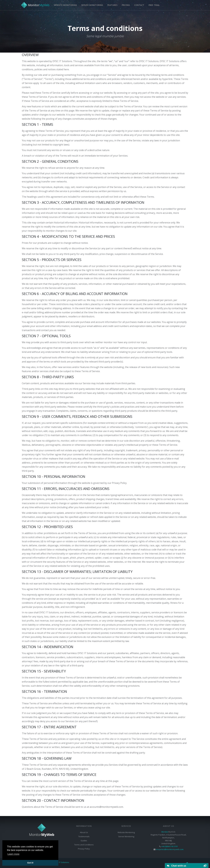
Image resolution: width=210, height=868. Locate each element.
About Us (84, 832)
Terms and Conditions (84, 845)
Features (112, 5)
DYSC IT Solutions (61, 862)
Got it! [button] (30, 863)
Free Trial (154, 5)
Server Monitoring (92, 5)
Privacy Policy (84, 849)
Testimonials (84, 836)
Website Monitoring (65, 5)
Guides (84, 841)
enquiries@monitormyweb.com (170, 849)
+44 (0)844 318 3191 (169, 846)
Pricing (126, 5)
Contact (139, 5)
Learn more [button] (13, 854)
